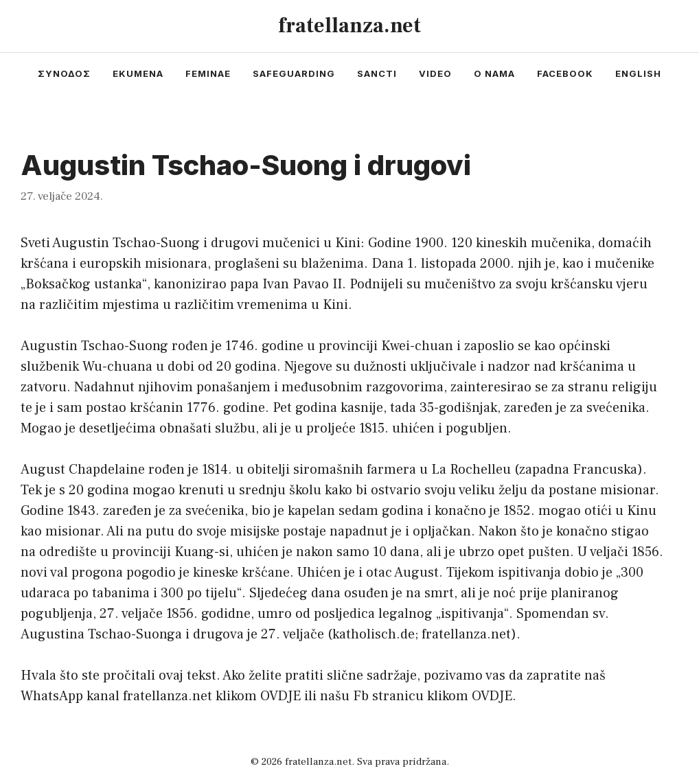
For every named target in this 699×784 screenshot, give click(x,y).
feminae (208, 73)
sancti (377, 73)
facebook (565, 73)
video (435, 73)
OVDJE (280, 696)
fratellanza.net (349, 26)
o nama (494, 73)
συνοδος (64, 73)
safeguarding (294, 73)
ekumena (138, 73)
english (638, 73)
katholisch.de (374, 634)
